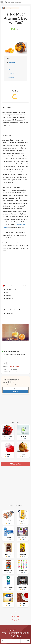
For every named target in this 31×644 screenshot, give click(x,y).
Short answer (11, 62)
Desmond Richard (14, 367)
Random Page (16, 464)
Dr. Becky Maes (15, 8)
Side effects (11, 74)
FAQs (9, 70)
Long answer (11, 66)
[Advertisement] (16, 265)
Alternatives (11, 78)
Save (26, 8)
